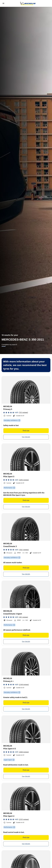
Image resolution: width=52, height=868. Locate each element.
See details (26, 437)
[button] (16, 413)
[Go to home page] (28, 3)
